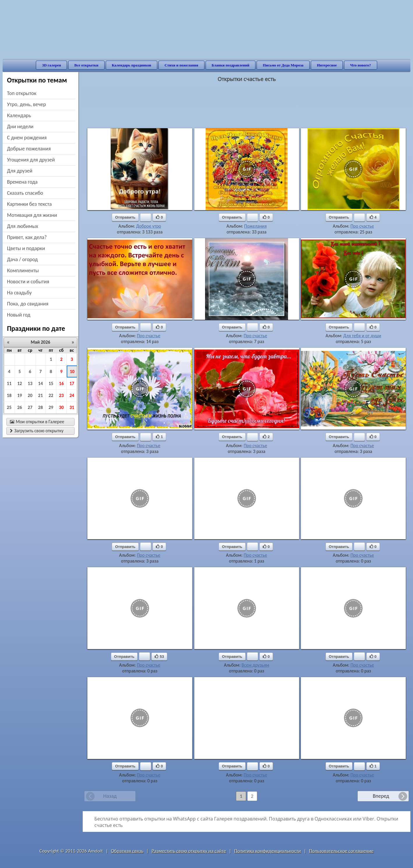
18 (9, 395)
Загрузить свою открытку (37, 431)
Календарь (19, 115)
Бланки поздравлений (231, 65)
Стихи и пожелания (181, 65)
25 (9, 407)
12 (20, 383)
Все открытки (86, 65)
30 (61, 407)
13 (30, 383)
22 (51, 395)
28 (40, 407)
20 (30, 395)
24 (72, 395)
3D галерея (51, 65)
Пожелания (255, 226)
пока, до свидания (28, 304)
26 (20, 407)
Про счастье (362, 226)
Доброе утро (149, 226)
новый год (19, 315)
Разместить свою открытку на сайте (189, 851)
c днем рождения (27, 138)
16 (61, 383)
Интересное (327, 65)
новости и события (28, 282)
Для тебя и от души (362, 336)
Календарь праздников (132, 65)
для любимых (23, 226)
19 (20, 395)
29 (51, 407)
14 (40, 383)
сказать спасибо (25, 193)
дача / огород (22, 259)
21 (40, 395)
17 (72, 383)
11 (9, 383)
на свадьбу (19, 293)
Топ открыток (22, 93)
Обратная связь (127, 851)
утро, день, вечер (27, 104)
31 (72, 407)
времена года (22, 182)
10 (72, 371)
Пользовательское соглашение (341, 851)
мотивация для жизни (32, 215)
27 (30, 407)
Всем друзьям (255, 665)
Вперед (381, 796)
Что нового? (360, 65)
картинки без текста (29, 204)
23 (61, 395)
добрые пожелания (29, 149)
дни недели (20, 126)
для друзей (20, 171)
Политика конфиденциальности (268, 851)
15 (51, 383)
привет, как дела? (27, 237)
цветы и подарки (26, 248)
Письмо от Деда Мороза (283, 65)
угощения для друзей (31, 160)
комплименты (23, 270)
